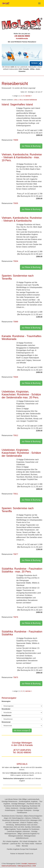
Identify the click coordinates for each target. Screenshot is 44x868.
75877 (16, 554)
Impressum (32, 864)
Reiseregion (6, 701)
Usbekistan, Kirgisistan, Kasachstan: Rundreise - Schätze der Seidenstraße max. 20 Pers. (21, 394)
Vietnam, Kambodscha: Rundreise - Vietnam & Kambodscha (22, 219)
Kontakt (24, 864)
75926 (16, 377)
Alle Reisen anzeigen (22, 730)
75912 (16, 435)
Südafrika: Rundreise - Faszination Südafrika (22, 633)
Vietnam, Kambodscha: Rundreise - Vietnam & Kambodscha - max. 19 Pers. (22, 157)
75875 (16, 677)
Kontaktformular (22, 38)
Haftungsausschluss (24, 866)
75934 (16, 261)
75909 (16, 140)
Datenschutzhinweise (9, 866)
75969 (16, 322)
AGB (34, 866)
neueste (26, 100)
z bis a (21, 100)
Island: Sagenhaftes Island (17, 104)
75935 (16, 203)
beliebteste (33, 100)
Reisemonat (6, 722)
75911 (16, 494)
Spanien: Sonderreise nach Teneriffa (18, 277)
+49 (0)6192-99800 (22, 36)
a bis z (16, 100)
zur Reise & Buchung (31, 146)
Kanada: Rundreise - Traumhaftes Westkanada (22, 338)
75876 (16, 617)
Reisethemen (6, 716)
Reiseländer (6, 709)
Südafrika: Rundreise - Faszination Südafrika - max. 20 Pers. (22, 570)
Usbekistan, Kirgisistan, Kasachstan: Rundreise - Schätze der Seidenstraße (21, 453)
